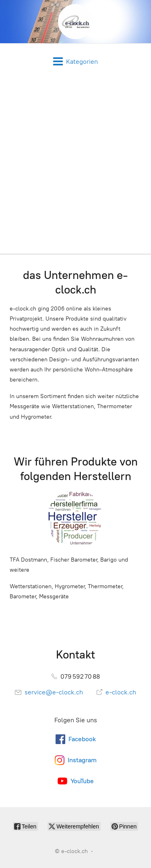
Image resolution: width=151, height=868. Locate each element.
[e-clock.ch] (75, 22)
